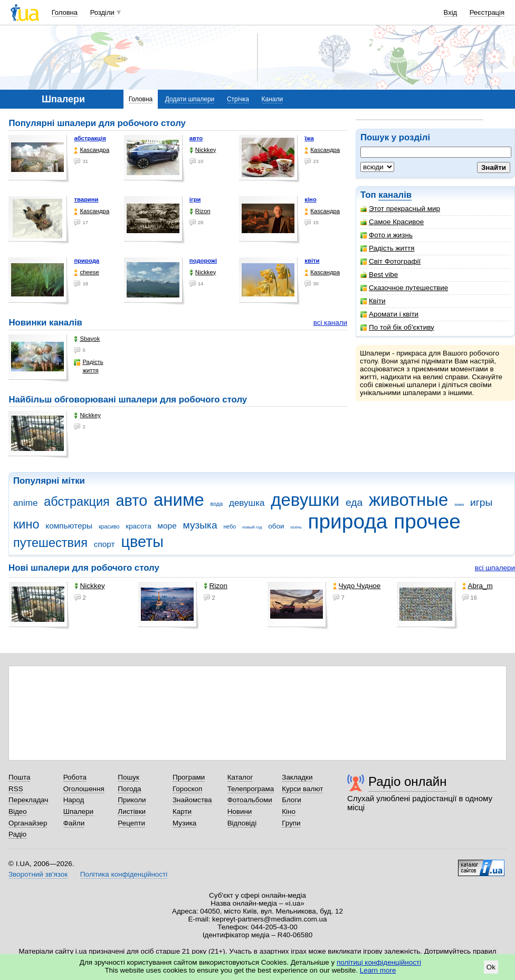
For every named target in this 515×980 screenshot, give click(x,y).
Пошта (19, 777)
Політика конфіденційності (124, 874)
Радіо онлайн (408, 781)
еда (354, 502)
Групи (291, 823)
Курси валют (302, 789)
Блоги (292, 800)
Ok (491, 967)
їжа (309, 138)
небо (230, 526)
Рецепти (131, 823)
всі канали (330, 323)
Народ (74, 800)
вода (217, 504)
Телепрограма (251, 789)
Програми (189, 777)
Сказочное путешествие (404, 288)
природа (87, 261)
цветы (142, 542)
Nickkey (203, 150)
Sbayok (87, 339)
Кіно (289, 811)
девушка (247, 503)
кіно (311, 199)
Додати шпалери (190, 99)
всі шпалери (495, 568)
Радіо (17, 834)
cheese (86, 272)
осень (296, 527)
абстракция (77, 502)
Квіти (373, 301)
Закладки (297, 777)
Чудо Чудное (357, 586)
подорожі (203, 261)
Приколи (132, 800)
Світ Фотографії (390, 261)
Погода (129, 789)
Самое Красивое (392, 222)
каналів (395, 195)
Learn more (378, 970)
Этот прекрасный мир (400, 209)
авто (196, 138)
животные (408, 500)
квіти (312, 261)
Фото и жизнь (387, 235)
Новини (240, 811)
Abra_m (478, 586)
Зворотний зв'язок (38, 874)
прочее (427, 521)
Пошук (128, 777)
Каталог (240, 777)
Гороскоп (187, 789)
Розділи (102, 12)
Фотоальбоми (250, 800)
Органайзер (28, 823)
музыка (200, 525)
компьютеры (69, 526)
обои (276, 526)
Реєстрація (487, 12)
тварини (86, 199)
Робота (75, 777)
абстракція (90, 138)
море (167, 526)
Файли (74, 823)
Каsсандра (92, 150)
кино (26, 524)
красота (138, 526)
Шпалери (78, 811)
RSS (16, 789)
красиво (109, 526)
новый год (252, 527)
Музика (184, 823)
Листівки (132, 811)
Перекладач (28, 800)
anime (25, 503)
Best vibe (379, 275)
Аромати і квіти (389, 314)
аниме (179, 500)
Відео (18, 811)
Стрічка (238, 99)
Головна (65, 12)
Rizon (200, 211)
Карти (182, 811)
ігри (195, 199)
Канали (273, 99)
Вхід (451, 12)
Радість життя (388, 248)
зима (459, 505)
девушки (305, 500)
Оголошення (84, 789)
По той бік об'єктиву (397, 327)
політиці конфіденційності (379, 962)
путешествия (50, 543)
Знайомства (192, 800)
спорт (104, 544)
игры (481, 502)
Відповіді (242, 823)
